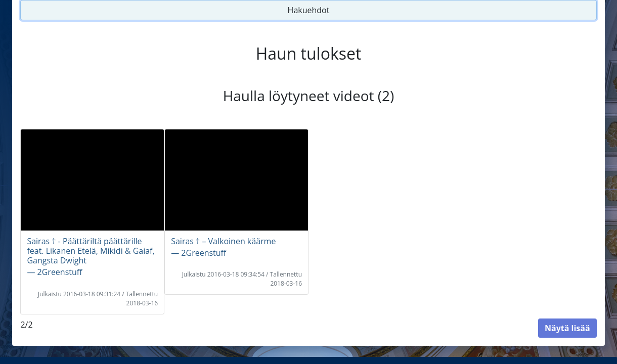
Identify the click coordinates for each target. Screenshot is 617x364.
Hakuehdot (309, 10)
